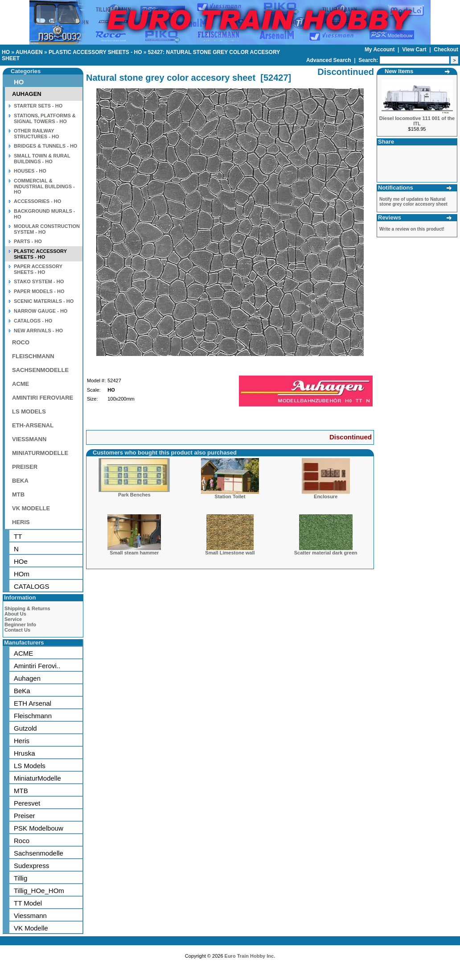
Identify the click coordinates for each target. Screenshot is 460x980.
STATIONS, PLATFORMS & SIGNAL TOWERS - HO (45, 118)
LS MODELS (29, 411)
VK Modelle (31, 928)
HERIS (21, 522)
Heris (22, 741)
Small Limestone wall (230, 553)
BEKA (20, 481)
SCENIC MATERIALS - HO (44, 301)
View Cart (415, 50)
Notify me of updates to (413, 202)
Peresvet (27, 803)
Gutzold (25, 728)
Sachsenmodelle (39, 853)
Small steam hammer (134, 553)
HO (6, 52)
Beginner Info (20, 624)
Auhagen (27, 678)
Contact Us (17, 630)
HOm (22, 574)
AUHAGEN (29, 52)
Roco (22, 841)
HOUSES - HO (30, 171)
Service (13, 619)
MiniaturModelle (37, 778)
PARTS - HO (28, 241)
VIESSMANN (29, 439)
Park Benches (134, 495)
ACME (21, 384)
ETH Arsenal (33, 703)
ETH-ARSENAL (33, 425)
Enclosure (326, 496)
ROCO (21, 342)
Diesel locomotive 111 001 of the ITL (417, 121)
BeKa (22, 691)
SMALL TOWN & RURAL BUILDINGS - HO (42, 159)
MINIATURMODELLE (40, 453)
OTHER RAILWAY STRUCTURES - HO (36, 134)
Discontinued (351, 437)
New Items (399, 71)
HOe (21, 561)
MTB (18, 494)
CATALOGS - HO (33, 321)
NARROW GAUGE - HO (41, 311)
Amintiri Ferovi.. (37, 666)
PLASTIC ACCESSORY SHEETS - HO (95, 52)
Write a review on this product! (412, 229)
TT (18, 536)
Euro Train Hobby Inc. (250, 956)
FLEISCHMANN (33, 356)
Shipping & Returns (27, 608)
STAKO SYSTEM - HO (39, 281)
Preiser (25, 816)
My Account (380, 50)
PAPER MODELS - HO (39, 291)
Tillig (21, 878)
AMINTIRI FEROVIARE (43, 398)
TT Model (28, 903)
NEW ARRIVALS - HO (38, 331)
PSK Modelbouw (39, 828)
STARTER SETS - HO (38, 106)
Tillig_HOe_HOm (39, 891)
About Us (15, 614)
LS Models (30, 766)
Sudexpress (31, 866)
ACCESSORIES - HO (37, 201)
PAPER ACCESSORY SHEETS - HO (38, 269)
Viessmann (30, 916)
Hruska (25, 753)
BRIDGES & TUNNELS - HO (45, 146)
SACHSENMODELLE (40, 370)
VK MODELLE (31, 508)
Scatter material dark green (326, 553)
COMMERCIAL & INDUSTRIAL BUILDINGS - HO (44, 186)
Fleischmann (33, 716)
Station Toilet (230, 496)
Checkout (446, 50)
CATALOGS (31, 586)
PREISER (25, 467)
